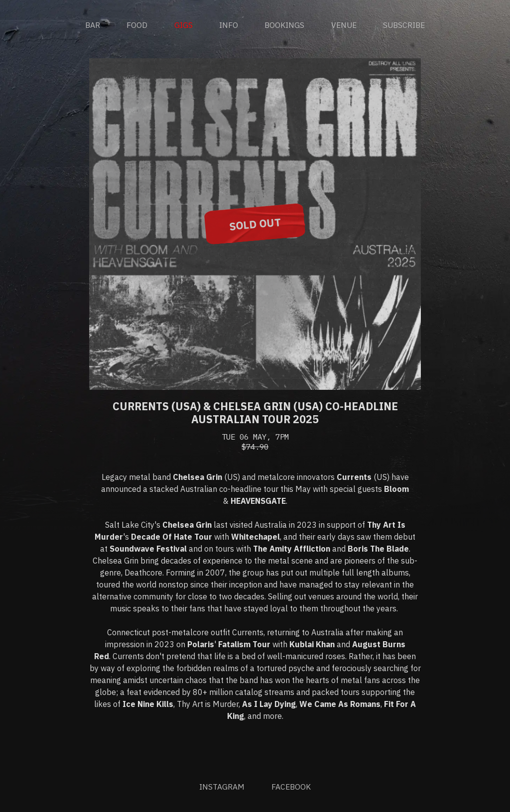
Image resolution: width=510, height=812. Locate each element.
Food (137, 25)
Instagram (222, 787)
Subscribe (404, 25)
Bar (93, 25)
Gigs (184, 25)
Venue (344, 25)
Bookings (284, 25)
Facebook (291, 787)
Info (229, 25)
